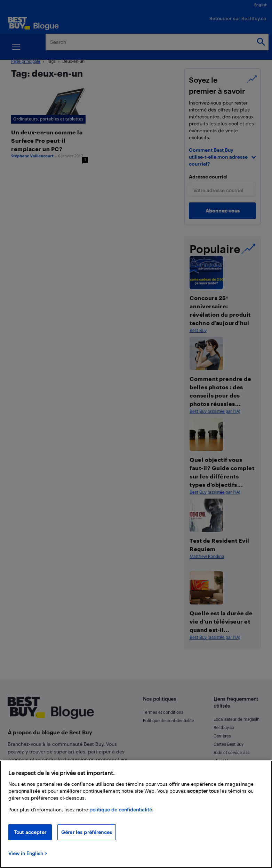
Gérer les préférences (87, 832)
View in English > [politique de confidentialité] (28, 853)
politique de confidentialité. (121, 809)
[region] (136, 814)
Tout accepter (30, 832)
